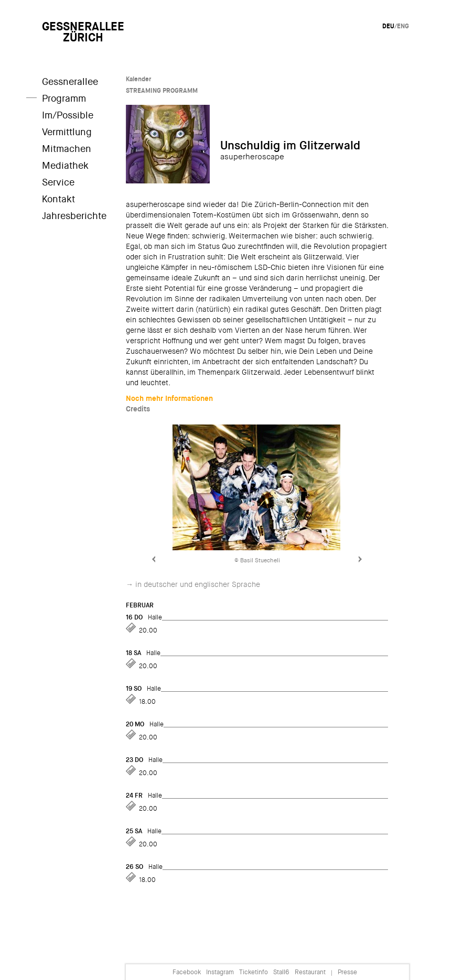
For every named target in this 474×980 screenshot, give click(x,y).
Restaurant (310, 972)
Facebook (187, 972)
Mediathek (65, 166)
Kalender (138, 79)
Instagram (220, 972)
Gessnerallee (70, 82)
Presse (347, 972)
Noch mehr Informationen (169, 398)
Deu (388, 26)
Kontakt (58, 199)
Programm (64, 99)
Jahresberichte (74, 216)
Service (58, 182)
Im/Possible (68, 115)
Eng (403, 26)
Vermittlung (67, 132)
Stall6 (281, 972)
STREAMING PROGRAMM (162, 91)
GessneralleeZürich (83, 32)
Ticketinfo (254, 972)
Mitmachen (67, 149)
